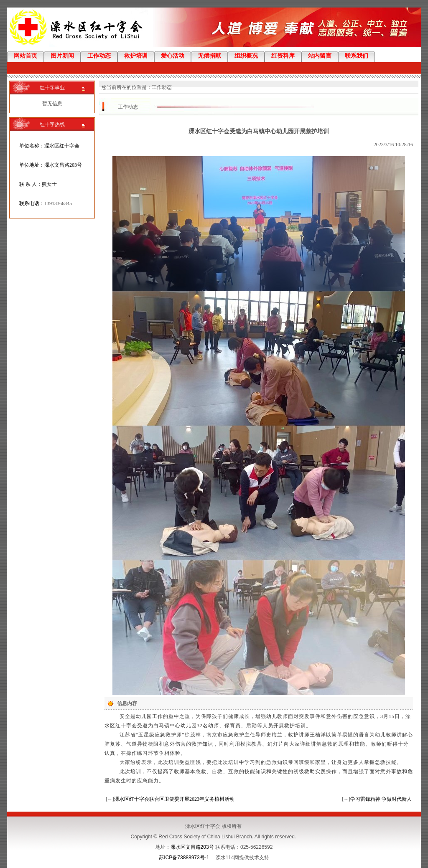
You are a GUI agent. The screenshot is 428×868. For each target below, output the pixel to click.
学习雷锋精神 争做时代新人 (381, 799)
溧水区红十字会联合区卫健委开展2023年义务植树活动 (174, 799)
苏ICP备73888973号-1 (184, 858)
